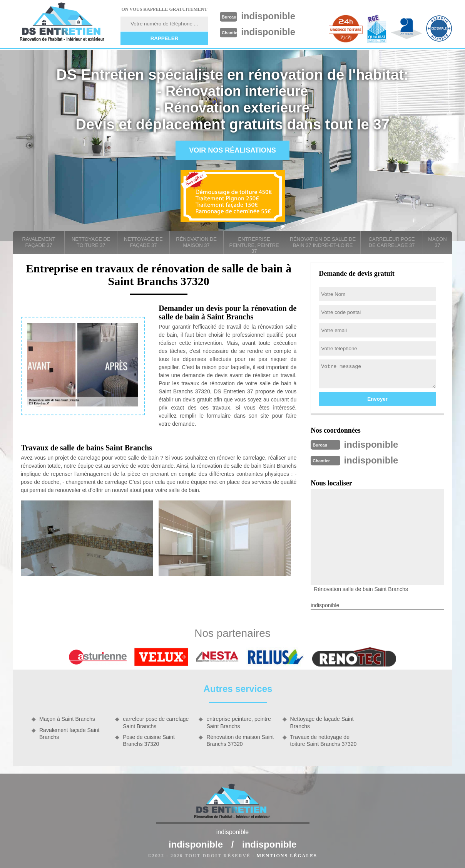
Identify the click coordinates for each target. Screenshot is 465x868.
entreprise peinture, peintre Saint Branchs (238, 722)
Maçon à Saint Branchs (67, 718)
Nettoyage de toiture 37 (91, 242)
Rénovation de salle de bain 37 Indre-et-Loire (323, 242)
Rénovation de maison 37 (196, 242)
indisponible (272, 16)
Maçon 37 (437, 242)
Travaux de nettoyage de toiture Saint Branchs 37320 (324, 740)
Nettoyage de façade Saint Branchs (322, 722)
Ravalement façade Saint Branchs (69, 733)
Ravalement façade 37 (39, 242)
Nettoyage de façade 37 (143, 242)
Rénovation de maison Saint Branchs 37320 (240, 740)
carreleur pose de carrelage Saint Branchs (156, 722)
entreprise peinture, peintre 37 (254, 245)
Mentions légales (287, 855)
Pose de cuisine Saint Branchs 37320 (149, 740)
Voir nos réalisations (232, 150)
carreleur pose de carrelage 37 (392, 242)
